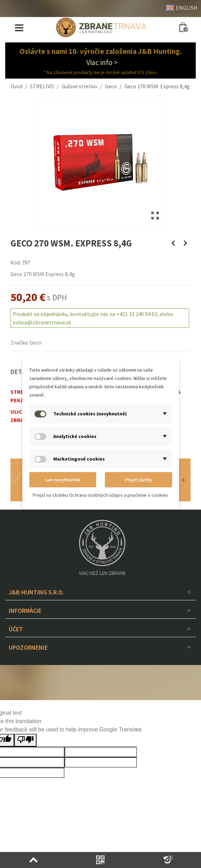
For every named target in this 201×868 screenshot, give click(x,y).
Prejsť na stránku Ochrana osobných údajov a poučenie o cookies (100, 495)
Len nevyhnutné (63, 480)
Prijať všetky (138, 480)
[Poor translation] (25, 740)
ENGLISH (182, 8)
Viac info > (102, 62)
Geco (36, 342)
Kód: (16, 262)
